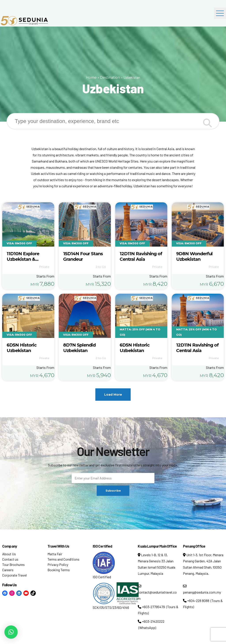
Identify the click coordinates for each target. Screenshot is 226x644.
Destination (110, 78)
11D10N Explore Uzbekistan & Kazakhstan (23, 259)
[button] (11, 632)
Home (91, 78)
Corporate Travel (14, 575)
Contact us (10, 559)
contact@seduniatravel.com (157, 592)
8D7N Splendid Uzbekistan (79, 348)
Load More (113, 395)
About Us (9, 554)
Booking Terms (59, 570)
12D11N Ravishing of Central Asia (141, 256)
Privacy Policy (58, 564)
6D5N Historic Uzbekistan (22, 348)
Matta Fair (55, 554)
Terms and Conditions (63, 559)
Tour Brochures (13, 564)
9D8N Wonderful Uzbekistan (194, 256)
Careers (8, 570)
